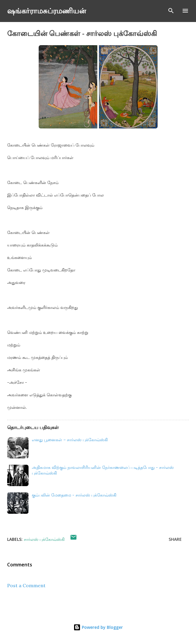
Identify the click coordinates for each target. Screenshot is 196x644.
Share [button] (175, 539)
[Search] (171, 11)
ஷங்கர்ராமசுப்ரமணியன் (47, 11)
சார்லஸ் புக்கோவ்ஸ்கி (44, 539)
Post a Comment (26, 585)
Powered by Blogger (98, 627)
